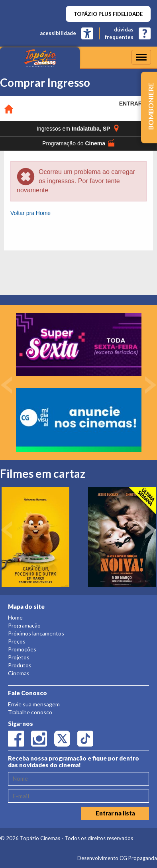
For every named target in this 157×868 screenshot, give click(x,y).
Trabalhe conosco (30, 712)
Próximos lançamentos (36, 633)
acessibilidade (58, 33)
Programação (24, 625)
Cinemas (19, 673)
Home (15, 617)
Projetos (19, 657)
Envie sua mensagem (34, 704)
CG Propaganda (138, 858)
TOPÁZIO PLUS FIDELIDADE (108, 14)
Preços (17, 641)
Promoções (22, 649)
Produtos (20, 665)
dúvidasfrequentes (119, 33)
